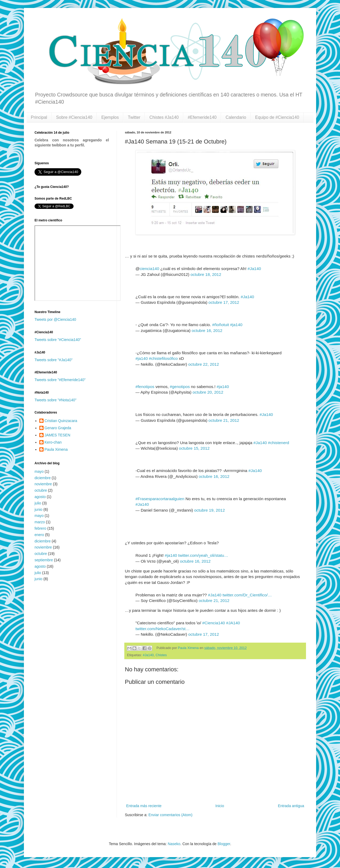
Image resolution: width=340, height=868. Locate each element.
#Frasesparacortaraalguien (160, 499)
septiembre (44, 560)
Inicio (220, 806)
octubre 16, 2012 (207, 330)
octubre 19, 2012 (210, 510)
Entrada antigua (291, 806)
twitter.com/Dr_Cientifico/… (247, 595)
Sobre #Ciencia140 (74, 117)
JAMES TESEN (58, 435)
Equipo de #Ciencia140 (277, 117)
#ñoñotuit (221, 325)
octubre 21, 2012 (224, 420)
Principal (39, 117)
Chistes (161, 655)
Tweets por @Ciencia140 (55, 319)
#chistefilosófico (163, 358)
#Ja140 (254, 269)
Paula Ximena (189, 648)
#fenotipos (145, 387)
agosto (40, 497)
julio (38, 503)
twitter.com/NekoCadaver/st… (163, 629)
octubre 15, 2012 (194, 448)
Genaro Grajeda (58, 428)
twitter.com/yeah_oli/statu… (203, 555)
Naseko (174, 844)
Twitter (134, 117)
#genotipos (180, 387)
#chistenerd (279, 443)
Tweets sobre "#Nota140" (56, 400)
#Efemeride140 (202, 117)
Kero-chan (53, 442)
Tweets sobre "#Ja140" (54, 360)
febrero (40, 528)
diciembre (43, 478)
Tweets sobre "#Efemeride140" (60, 380)
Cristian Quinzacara (61, 421)
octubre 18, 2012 (206, 274)
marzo (40, 522)
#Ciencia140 (214, 623)
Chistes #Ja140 (164, 117)
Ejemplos (110, 117)
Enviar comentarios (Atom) (171, 815)
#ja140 (236, 325)
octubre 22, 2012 (204, 364)
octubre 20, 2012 (208, 392)
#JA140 (233, 623)
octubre (41, 490)
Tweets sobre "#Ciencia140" (58, 340)
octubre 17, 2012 (224, 302)
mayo (39, 471)
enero (39, 535)
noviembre (43, 484)
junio (39, 509)
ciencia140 (150, 269)
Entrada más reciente (144, 806)
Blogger (224, 844)
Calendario (236, 117)
